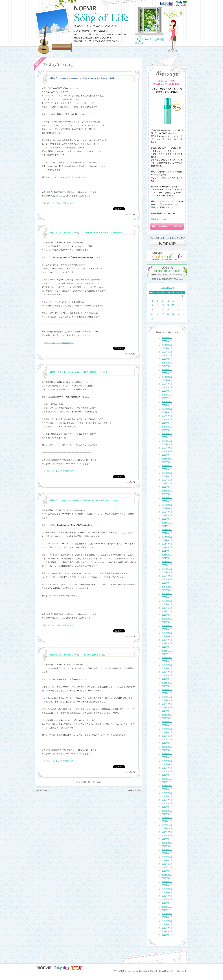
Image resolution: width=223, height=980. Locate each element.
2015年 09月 (167, 789)
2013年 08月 (167, 878)
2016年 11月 (167, 739)
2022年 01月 (167, 519)
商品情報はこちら (158, 219)
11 (163, 305)
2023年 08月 (167, 451)
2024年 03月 (167, 427)
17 (157, 310)
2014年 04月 (167, 850)
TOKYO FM (168, 3)
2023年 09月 (167, 448)
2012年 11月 (167, 910)
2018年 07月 (167, 668)
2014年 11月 (167, 825)
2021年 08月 (167, 537)
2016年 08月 (167, 750)
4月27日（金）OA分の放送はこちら (59, 343)
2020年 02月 (167, 601)
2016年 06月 (167, 757)
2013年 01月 (167, 903)
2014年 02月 (167, 857)
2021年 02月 (167, 558)
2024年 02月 (167, 430)
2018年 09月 (167, 661)
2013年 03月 (167, 896)
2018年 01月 (167, 690)
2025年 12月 (167, 352)
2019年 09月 (167, 619)
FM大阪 (184, 2)
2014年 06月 (167, 843)
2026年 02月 (167, 345)
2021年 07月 (167, 540)
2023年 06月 (167, 459)
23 (152, 314)
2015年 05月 (167, 803)
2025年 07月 (167, 370)
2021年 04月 (167, 551)
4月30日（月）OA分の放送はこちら (59, 203)
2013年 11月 (167, 867)
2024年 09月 (167, 405)
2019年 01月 (167, 647)
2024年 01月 (167, 434)
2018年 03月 (167, 683)
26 (168, 314)
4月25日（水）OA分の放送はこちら (59, 625)
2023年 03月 (167, 469)
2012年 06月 (167, 928)
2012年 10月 (167, 914)
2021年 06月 (167, 544)
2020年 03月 (167, 597)
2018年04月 (167, 288)
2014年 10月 (167, 828)
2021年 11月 (167, 526)
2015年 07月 (167, 796)
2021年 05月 (167, 547)
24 (157, 314)
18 (163, 310)
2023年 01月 (167, 476)
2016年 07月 (167, 754)
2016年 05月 (167, 761)
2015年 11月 (167, 782)
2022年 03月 (167, 512)
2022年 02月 (167, 515)
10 (157, 305)
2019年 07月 (167, 626)
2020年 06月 (167, 587)
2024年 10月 (167, 402)
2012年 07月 (167, 924)
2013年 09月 (167, 875)
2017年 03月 (167, 725)
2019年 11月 (167, 611)
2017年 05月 (167, 718)
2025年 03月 (167, 384)
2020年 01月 (167, 604)
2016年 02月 (167, 771)
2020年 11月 (167, 569)
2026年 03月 (167, 341)
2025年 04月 (167, 380)
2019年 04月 (167, 636)
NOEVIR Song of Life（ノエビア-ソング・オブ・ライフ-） (101, 18)
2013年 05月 (167, 889)
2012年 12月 (167, 907)
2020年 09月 (167, 576)
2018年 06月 (167, 672)
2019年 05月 (167, 633)
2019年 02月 (167, 643)
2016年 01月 (167, 775)
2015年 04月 (167, 807)
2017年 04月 (167, 722)
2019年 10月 (167, 615)
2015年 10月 (167, 786)
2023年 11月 (167, 441)
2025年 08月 (167, 366)
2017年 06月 (167, 715)
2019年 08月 (167, 622)
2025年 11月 (167, 355)
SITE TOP (43, 790)
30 (152, 319)
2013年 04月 (167, 892)
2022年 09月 (167, 491)
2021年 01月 (167, 562)
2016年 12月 (167, 736)
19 (168, 310)
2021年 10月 (167, 530)
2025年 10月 (167, 359)
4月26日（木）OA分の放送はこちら (59, 471)
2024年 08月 (167, 409)
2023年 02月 (167, 473)
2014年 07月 (167, 839)
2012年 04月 (167, 935)
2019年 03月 (167, 640)
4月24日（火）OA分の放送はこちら (59, 761)
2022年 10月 (167, 487)
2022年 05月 (167, 505)
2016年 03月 (167, 768)
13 (173, 305)
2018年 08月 (167, 665)
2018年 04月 (167, 679)
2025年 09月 (167, 363)
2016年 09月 (167, 747)
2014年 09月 (167, 832)
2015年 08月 (167, 793)
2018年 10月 (167, 658)
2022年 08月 (167, 494)
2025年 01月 (167, 391)
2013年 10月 (167, 871)
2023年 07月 (167, 455)
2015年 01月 (167, 818)
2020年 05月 (167, 590)
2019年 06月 (167, 629)
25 (163, 314)
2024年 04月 (167, 423)
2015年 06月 (167, 800)
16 (152, 310)
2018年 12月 (167, 651)
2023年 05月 (167, 462)
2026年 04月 (167, 338)
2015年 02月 (167, 814)
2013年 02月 (167, 899)
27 (173, 314)
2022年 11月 (167, 483)
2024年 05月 (167, 419)
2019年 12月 (167, 608)
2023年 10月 (167, 444)
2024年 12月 (167, 395)
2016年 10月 (167, 743)
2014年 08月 (167, 835)
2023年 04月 (167, 466)
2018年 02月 (167, 686)
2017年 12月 (167, 693)
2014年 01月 (167, 860)
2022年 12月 (167, 480)
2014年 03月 (167, 853)
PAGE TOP (134, 790)
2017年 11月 (167, 697)
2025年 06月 (167, 373)
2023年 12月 (167, 437)
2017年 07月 (167, 711)
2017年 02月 (167, 729)
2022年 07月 (167, 498)
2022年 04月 (167, 508)
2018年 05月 (167, 675)
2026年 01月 (167, 348)
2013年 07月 (167, 882)
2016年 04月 (167, 764)
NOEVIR (86, 8)
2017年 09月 (167, 704)
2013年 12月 (167, 864)
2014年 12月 (167, 821)
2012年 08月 (167, 921)
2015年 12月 (167, 779)
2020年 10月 (167, 572)
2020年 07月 (167, 583)
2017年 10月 (167, 700)
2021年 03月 (167, 555)
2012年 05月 (167, 931)
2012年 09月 (167, 917)
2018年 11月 (167, 654)
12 (168, 305)
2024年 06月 (167, 416)
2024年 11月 (167, 398)
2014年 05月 (167, 846)
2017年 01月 (167, 732)
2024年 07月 (167, 412)
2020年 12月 (167, 565)
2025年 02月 (167, 387)
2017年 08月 (167, 707)
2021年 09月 (167, 533)
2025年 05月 (167, 377)
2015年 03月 (167, 811)
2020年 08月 (167, 579)
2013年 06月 (167, 885)
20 (173, 310)
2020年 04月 (167, 594)
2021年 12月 (167, 523)
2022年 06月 (167, 501)
